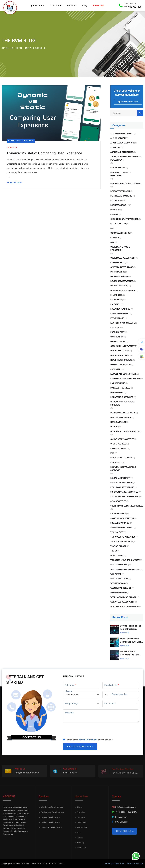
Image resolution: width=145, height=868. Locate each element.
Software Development (122, 528)
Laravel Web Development (123, 374)
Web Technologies (119, 579)
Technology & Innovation (123, 537)
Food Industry (117, 332)
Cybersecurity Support (122, 267)
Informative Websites (121, 365)
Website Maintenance (121, 588)
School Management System (124, 492)
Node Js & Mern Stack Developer (126, 431)
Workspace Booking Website (124, 607)
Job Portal (116, 369)
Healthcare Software (121, 360)
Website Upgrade (119, 593)
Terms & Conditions (88, 740)
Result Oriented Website (122, 487)
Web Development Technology (125, 569)
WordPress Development (122, 602)
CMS (112, 228)
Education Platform (120, 309)
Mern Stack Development (123, 413)
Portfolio (72, 6)
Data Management (119, 276)
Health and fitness (120, 351)
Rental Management (120, 478)
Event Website (117, 318)
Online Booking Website (122, 439)
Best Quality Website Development (121, 174)
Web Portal (116, 574)
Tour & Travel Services (121, 542)
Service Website (118, 501)
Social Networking (120, 523)
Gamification (117, 337)
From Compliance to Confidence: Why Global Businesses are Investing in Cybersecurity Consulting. (131, 640)
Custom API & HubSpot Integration (121, 248)
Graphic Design (118, 341)
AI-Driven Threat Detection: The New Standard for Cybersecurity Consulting (129, 653)
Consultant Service (120, 233)
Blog (85, 6)
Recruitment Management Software (123, 469)
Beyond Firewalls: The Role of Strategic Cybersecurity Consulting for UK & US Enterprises (131, 628)
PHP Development (119, 448)
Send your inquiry (80, 747)
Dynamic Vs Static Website (21, 141)
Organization (36, 6)
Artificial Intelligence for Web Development (126, 158)
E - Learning (116, 295)
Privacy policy (135, 864)
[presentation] (83, 730)
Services (55, 6)
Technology (116, 532)
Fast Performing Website (123, 323)
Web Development (119, 565)
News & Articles (118, 422)
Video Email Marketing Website (125, 560)
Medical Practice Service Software (123, 403)
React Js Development (121, 458)
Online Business (118, 444)
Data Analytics (118, 272)
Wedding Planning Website (123, 597)
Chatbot (115, 214)
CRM (112, 242)
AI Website (115, 147)
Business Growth (119, 205)
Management (117, 392)
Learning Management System (125, 379)
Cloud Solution (118, 224)
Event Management (120, 314)
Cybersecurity (117, 263)
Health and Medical (120, 355)
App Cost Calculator (128, 102)
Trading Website (118, 546)
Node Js (114, 427)
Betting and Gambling (121, 196)
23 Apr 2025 (12, 148)
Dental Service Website (122, 281)
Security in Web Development (125, 497)
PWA (112, 453)
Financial (115, 328)
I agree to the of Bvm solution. (90, 740)
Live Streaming (118, 383)
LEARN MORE (14, 183)
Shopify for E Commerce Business (127, 506)
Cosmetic (115, 238)
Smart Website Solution (122, 518)
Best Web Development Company (126, 183)
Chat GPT (115, 210)
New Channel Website (121, 417)
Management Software (122, 397)
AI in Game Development (122, 134)
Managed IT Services (120, 388)
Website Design (118, 583)
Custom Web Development (123, 258)
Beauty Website (118, 168)
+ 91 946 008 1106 (133, 7)
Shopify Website (118, 514)
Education (115, 304)
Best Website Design (120, 191)
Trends (114, 551)
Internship (99, 6)
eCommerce (116, 300)
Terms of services (114, 864)
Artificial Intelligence (122, 152)
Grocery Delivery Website (123, 346)
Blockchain (116, 200)
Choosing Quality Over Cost (124, 219)
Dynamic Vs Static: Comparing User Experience (45, 153)
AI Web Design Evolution (122, 143)
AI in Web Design (118, 138)
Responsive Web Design (121, 483)
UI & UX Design (117, 555)
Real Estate (116, 462)
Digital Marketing (119, 286)
